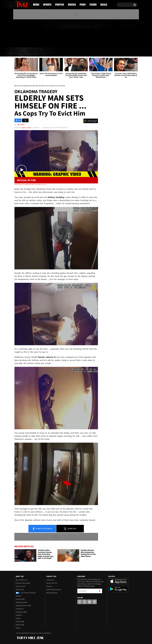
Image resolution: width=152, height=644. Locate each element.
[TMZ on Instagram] (28, 33)
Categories (20, 609)
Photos (57, 52)
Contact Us (50, 580)
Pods (94, 52)
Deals (128, 52)
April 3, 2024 (26, 128)
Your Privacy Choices (26, 593)
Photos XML (20, 625)
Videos (77, 52)
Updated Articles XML (23, 606)
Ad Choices (20, 590)
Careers (49, 586)
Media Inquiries (52, 593)
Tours (110, 52)
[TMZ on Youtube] (24, 33)
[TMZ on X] (20, 33)
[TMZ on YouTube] (89, 602)
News (20, 52)
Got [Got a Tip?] (22, 43)
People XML (20, 622)
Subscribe (100, 591)
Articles (18, 596)
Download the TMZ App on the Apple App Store (118, 581)
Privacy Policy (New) (23, 583)
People (18, 618)
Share (42, 529)
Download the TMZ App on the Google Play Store (118, 589)
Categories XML (21, 612)
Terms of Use (20, 586)
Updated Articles (22, 602)
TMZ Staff (20, 125)
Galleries (19, 615)
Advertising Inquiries (54, 590)
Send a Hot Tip (52, 583)
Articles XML (20, 599)
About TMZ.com (22, 580)
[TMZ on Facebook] (16, 33)
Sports (38, 52)
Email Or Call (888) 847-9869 (41, 43)
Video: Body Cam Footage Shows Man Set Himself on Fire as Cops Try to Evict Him (31, 184)
